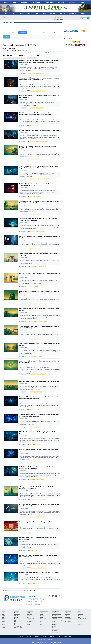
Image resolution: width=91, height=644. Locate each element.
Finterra (23, 159)
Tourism (83, 13)
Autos (66, 616)
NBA (15, 622)
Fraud (44, 500)
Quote (13, 52)
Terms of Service (41, 640)
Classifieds (72, 3)
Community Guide (31, 619)
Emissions (44, 304)
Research (47, 52)
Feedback (37, 636)
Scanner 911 (80, 614)
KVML (41, 623)
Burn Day (16, 613)
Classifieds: (68, 611)
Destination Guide (31, 620)
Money (37, 13)
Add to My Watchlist (24, 50)
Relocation (55, 631)
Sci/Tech (4, 626)
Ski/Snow (16, 616)
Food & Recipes (43, 619)
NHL (15, 623)
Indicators (57, 33)
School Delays (73, 13)
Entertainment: (44, 611)
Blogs (28, 617)
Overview (14, 41)
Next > (34, 58)
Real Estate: (55, 625)
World (29, 13)
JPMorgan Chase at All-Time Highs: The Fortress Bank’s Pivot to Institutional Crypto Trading (38, 488)
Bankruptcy (32, 286)
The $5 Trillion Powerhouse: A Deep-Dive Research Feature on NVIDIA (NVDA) (40, 344)
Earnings (38, 73)
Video (79, 617)
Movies (41, 613)
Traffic (44, 13)
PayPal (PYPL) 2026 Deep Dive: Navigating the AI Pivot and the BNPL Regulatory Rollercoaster (39, 147)
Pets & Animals (68, 623)
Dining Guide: (56, 611)
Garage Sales (68, 621)
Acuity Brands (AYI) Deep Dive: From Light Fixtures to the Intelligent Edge (39, 292)
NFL (15, 619)
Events (28, 613)
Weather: (17, 611)
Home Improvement (57, 629)
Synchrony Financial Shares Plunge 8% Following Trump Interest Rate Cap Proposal (40, 237)
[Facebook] (53, 598)
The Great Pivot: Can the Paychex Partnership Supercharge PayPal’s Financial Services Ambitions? (39, 202)
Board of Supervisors (82, 619)
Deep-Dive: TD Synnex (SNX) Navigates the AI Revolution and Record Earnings (39, 310)
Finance (54, 628)
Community (24, 3)
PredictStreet (23, 214)
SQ (34, 45)
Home (22, 636)
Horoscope (42, 616)
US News (21, 13)
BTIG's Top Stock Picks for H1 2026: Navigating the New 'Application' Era (39, 433)
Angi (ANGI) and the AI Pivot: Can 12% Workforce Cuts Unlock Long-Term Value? (39, 254)
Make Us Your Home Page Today (73, 27)
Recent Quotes (33, 33)
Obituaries (62, 13)
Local (6, 13)
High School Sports (18, 628)
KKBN (41, 626)
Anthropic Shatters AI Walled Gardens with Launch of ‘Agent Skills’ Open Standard (39, 450)
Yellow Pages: (81, 625)
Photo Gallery (80, 621)
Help (59, 636)
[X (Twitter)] (49, 598)
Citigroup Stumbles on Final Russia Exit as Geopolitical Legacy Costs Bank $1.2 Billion (39, 96)
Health (28, 616)
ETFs (21, 37)
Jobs (66, 613)
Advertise (52, 636)
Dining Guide (49, 3)
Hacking (40, 374)
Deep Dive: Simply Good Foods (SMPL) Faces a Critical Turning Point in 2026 (40, 275)
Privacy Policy (30, 601)
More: (79, 611)
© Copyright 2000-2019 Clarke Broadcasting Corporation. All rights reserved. (46, 642)
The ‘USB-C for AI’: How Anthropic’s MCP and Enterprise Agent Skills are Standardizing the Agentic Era (39, 415)
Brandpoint (23, 533)
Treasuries (41, 41)
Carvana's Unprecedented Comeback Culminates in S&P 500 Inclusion (39, 573)
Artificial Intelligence (34, 91)
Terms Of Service (38, 601)
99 (28, 58)
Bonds (40, 91)
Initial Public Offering (44, 142)
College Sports (18, 626)
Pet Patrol (29, 623)
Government (38, 197)
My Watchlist (46, 33)
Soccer (16, 625)
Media (82, 3)
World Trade (45, 321)
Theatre (41, 614)
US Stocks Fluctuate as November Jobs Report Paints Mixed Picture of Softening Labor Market (40, 505)
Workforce (44, 266)
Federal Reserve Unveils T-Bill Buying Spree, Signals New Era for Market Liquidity (38, 538)
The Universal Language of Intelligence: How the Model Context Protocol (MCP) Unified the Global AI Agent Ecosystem (38, 114)
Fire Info (29, 625)
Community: (30, 611)
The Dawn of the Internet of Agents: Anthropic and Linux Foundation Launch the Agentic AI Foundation (39, 398)
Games (41, 617)
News (6, 3)
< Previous (5, 58)
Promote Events (68, 619)
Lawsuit (48, 179)
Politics (3, 621)
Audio (79, 613)
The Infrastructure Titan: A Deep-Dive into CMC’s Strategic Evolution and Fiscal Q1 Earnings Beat (39, 327)
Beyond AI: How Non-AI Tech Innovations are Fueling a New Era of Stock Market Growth (38, 556)
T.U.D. (79, 620)
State (13, 13)
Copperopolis (55, 623)
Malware (44, 374)
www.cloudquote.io (32, 597)
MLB (15, 620)
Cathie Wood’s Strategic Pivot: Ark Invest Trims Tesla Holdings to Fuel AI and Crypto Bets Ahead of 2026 (40, 468)
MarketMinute (24, 73)
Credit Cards (33, 73)
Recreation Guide (31, 621)
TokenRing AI (23, 126)
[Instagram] (59, 598)
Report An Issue (67, 636)
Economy (42, 73)
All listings (54, 613)
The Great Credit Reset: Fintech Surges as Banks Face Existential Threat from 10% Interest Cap (38, 220)
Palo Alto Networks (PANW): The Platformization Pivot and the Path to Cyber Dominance (40, 362)
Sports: (16, 617)
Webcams (53, 13)
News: (3, 611)
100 (31, 58)
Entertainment (37, 3)
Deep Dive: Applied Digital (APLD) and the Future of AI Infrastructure (39, 381)
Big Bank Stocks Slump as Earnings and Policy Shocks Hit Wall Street (39, 130)
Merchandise (68, 614)
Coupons (79, 623)
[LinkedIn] (56, 598)
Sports (14, 3)
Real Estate (61, 3)
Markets (6, 37)
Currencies (26, 41)
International (33, 41)
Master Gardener (56, 632)
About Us (29, 636)
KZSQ (41, 625)
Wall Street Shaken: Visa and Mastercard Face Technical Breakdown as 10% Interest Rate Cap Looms (40, 185)
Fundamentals (55, 626)
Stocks (14, 37)
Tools (27, 37)
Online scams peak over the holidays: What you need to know (37, 522)
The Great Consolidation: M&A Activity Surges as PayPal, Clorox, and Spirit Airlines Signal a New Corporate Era (39, 79)
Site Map (45, 636)
